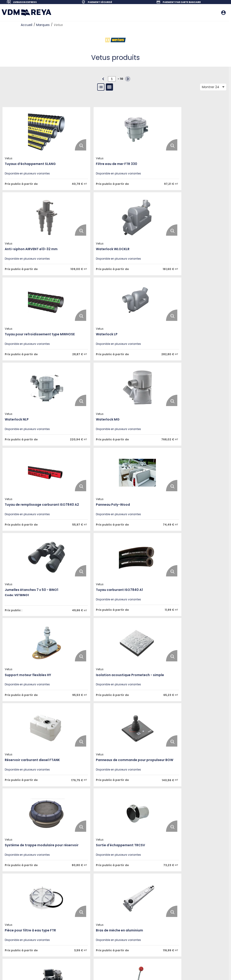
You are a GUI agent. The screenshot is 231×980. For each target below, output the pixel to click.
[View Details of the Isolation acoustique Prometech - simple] (90, 500)
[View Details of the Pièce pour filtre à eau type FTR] (30, 686)
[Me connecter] (224, 13)
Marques (43, 25)
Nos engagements (64, 905)
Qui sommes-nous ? (65, 893)
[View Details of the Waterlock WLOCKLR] (30, 225)
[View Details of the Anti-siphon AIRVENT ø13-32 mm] (149, 132)
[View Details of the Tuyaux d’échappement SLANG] (30, 132)
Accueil (27, 25)
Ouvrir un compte (113, 893)
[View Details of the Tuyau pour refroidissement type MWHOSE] (90, 225)
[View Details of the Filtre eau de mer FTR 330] (90, 132)
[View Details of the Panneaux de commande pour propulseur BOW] (30, 593)
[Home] (26, 13)
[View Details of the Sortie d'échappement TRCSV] (149, 593)
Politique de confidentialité (69, 924)
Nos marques (110, 899)
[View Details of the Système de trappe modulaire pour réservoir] (90, 593)
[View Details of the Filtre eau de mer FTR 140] (90, 779)
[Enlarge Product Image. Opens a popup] (48, 144)
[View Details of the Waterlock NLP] (30, 318)
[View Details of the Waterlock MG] (90, 318)
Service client (110, 911)
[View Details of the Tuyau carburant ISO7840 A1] (149, 411)
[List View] (101, 87)
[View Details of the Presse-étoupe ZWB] (149, 779)
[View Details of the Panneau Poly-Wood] (30, 411)
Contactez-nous (63, 911)
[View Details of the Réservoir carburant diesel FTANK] (149, 500)
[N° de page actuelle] (112, 79)
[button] (128, 79)
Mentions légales (63, 918)
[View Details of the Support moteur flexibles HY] (30, 500)
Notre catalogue (112, 905)
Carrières (57, 899)
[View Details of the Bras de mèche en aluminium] (90, 686)
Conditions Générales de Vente (73, 930)
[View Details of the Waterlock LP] (149, 225)
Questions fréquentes (116, 918)
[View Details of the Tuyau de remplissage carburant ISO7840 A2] (149, 318)
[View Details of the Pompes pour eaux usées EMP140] (149, 686)
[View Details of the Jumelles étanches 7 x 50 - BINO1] (90, 411)
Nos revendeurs (112, 924)
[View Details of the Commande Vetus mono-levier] (30, 779)
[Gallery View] (109, 87)
